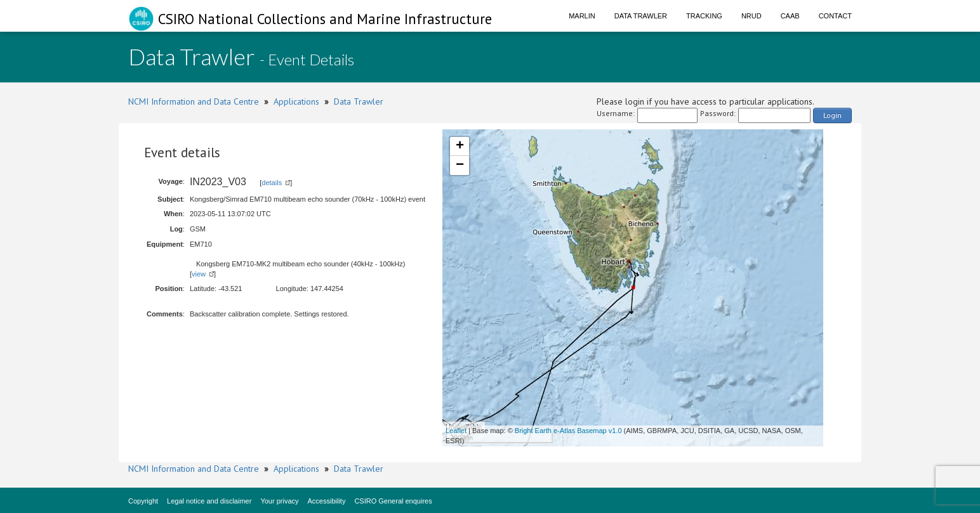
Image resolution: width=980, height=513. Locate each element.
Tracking (704, 16)
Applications (296, 101)
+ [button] (460, 146)
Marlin (582, 16)
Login (832, 115)
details (272, 183)
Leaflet (456, 431)
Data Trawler (641, 16)
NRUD (752, 16)
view (199, 274)
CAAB (790, 16)
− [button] (460, 166)
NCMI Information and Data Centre (194, 101)
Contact (835, 16)
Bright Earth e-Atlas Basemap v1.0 (568, 431)
